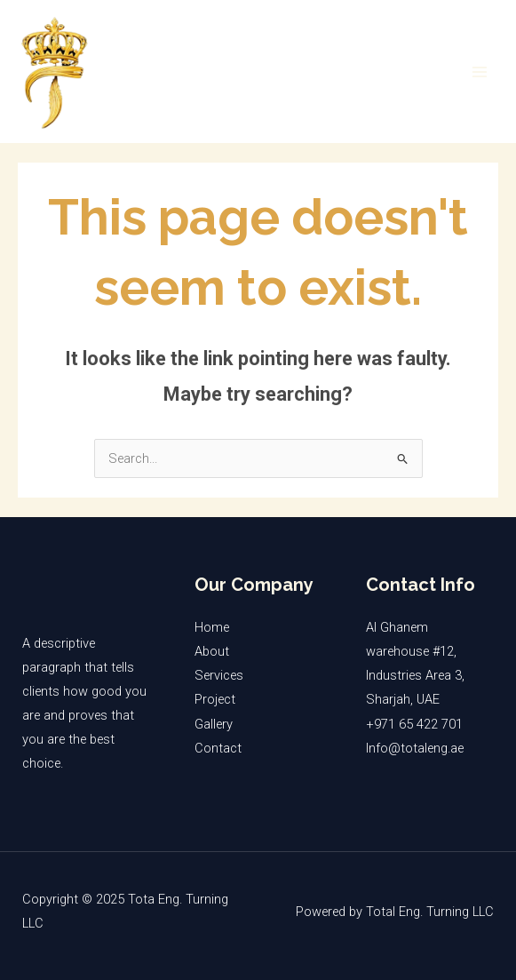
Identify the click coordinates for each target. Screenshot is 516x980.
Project (215, 699)
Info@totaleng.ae (415, 748)
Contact (218, 748)
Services (219, 675)
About (212, 651)
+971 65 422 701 (414, 724)
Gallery (214, 724)
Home (212, 627)
